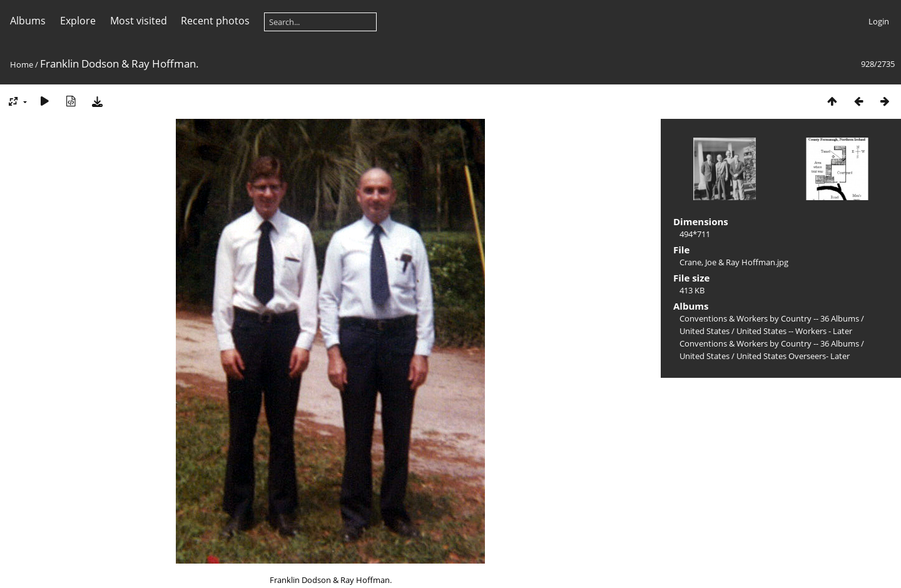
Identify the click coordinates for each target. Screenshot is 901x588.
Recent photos (215, 21)
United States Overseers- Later (793, 356)
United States (705, 331)
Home (22, 64)
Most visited (139, 21)
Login (879, 21)
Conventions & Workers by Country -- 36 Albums (769, 318)
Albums (28, 21)
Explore (78, 21)
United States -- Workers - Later (794, 331)
